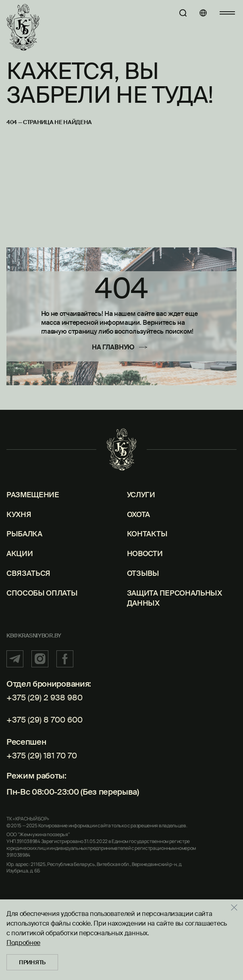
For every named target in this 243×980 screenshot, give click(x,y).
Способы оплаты (42, 593)
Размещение (33, 495)
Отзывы (143, 573)
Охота (138, 515)
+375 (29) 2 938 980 (45, 698)
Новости (145, 554)
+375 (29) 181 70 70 (42, 756)
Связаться (28, 573)
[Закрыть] (237, 907)
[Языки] (203, 13)
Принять (32, 962)
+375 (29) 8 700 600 (45, 720)
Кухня (19, 515)
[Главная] (23, 27)
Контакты (147, 534)
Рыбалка (24, 534)
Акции (20, 554)
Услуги (141, 495)
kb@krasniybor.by (34, 635)
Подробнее (23, 943)
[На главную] (121, 347)
